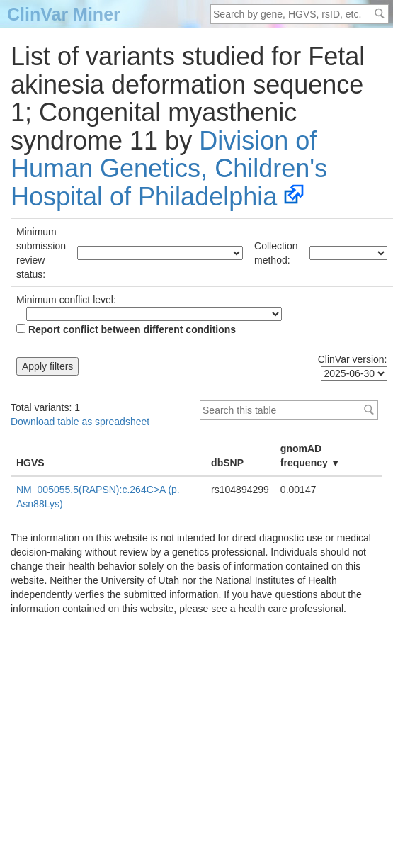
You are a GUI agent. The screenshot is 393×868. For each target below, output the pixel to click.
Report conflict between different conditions (126, 329)
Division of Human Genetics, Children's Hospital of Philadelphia (169, 169)
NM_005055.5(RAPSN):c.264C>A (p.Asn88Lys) (98, 497)
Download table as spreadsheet (80, 422)
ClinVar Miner (64, 14)
